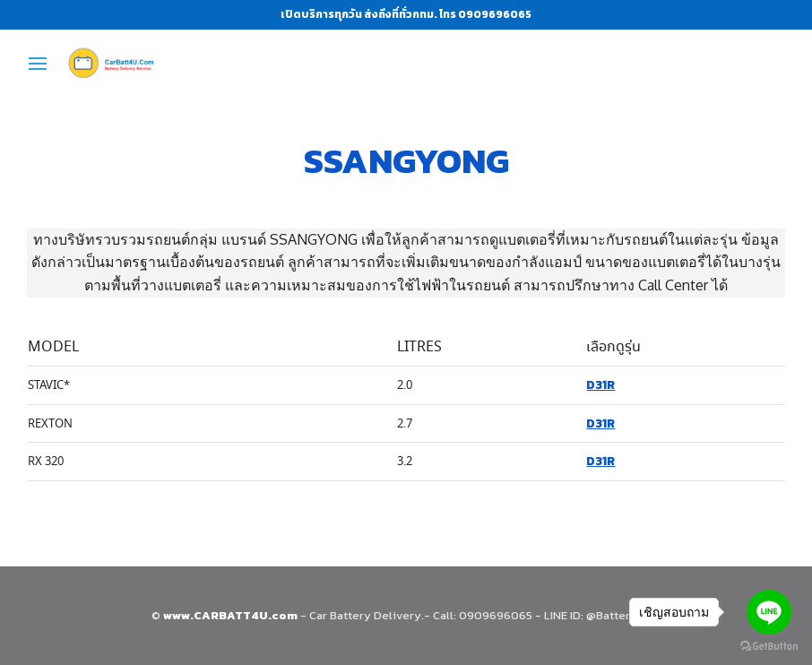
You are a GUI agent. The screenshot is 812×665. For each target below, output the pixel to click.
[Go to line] (769, 612)
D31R (600, 384)
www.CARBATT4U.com (232, 615)
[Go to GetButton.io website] (769, 647)
